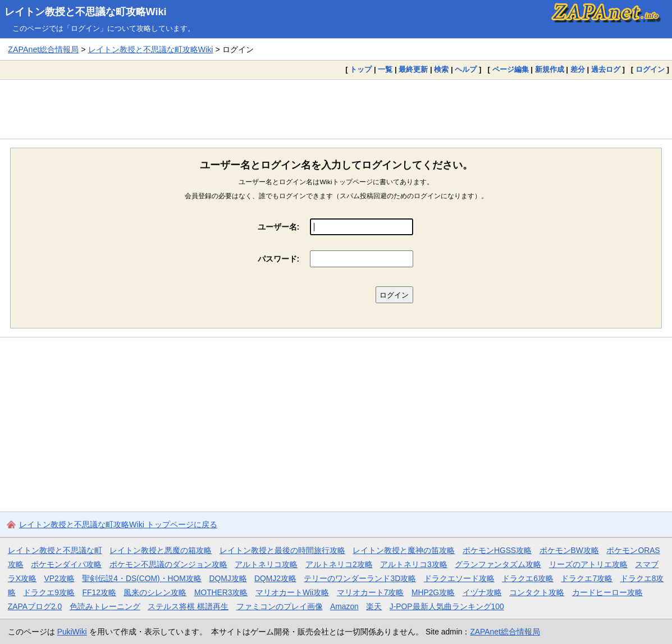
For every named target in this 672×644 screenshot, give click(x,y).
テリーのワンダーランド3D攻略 (360, 578)
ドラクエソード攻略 (459, 578)
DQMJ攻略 (228, 578)
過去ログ (606, 69)
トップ (361, 69)
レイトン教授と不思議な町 (55, 550)
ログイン (650, 69)
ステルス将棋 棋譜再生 (188, 606)
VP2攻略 (60, 578)
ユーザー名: (279, 227)
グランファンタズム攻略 (498, 564)
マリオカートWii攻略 (292, 592)
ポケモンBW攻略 (569, 550)
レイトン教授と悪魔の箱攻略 (161, 550)
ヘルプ (466, 69)
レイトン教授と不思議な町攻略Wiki (86, 12)
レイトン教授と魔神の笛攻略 (404, 550)
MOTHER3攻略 (221, 592)
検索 (441, 69)
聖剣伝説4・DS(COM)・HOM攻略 (142, 578)
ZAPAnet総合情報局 (43, 49)
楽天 (374, 606)
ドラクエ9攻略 (49, 592)
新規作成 (550, 69)
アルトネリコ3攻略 (414, 564)
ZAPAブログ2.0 (35, 606)
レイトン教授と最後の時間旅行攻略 (282, 550)
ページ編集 (511, 69)
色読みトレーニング (105, 606)
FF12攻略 (99, 592)
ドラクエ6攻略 (528, 578)
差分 (578, 69)
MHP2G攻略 (433, 592)
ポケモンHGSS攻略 (497, 550)
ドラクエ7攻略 (587, 578)
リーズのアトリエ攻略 (588, 564)
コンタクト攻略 (537, 592)
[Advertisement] (336, 109)
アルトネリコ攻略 (266, 564)
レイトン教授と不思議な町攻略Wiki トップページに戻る (118, 524)
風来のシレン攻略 (155, 592)
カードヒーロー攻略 (607, 592)
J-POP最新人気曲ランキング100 (447, 606)
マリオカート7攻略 (371, 592)
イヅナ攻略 (482, 592)
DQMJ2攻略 (275, 578)
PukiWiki (72, 632)
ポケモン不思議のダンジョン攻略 (168, 564)
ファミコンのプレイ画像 (280, 606)
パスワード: (279, 259)
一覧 (385, 69)
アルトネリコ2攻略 (339, 564)
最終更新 (413, 69)
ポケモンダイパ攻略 (66, 564)
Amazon (344, 606)
